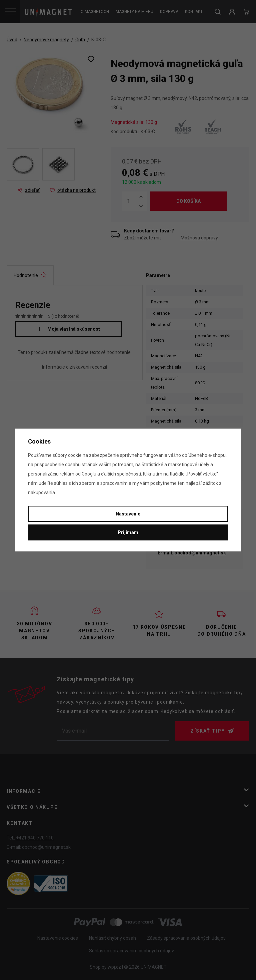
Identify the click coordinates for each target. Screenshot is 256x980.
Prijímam (128, 532)
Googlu (89, 474)
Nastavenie (128, 514)
